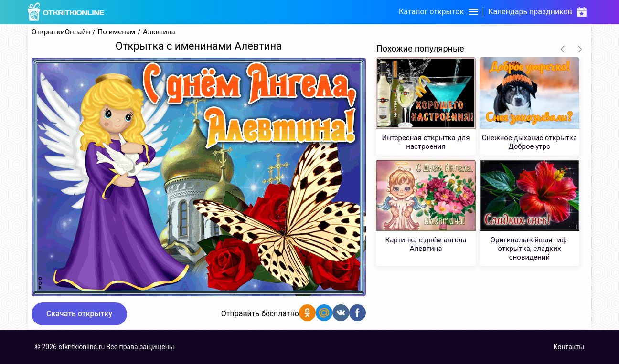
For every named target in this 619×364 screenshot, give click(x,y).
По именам (117, 32)
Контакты (569, 347)
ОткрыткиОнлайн (61, 32)
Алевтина (159, 32)
